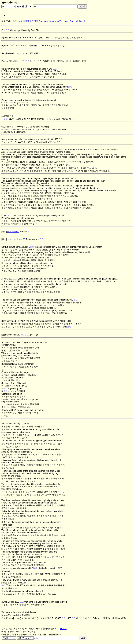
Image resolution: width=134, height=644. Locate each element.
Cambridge (44, 21)
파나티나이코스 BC (16, 239)
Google (82, 21)
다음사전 (34, 21)
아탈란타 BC (13, 231)
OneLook (74, 21)
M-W (52, 21)
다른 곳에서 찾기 (9, 21)
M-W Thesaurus (62, 21)
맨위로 (63, 629)
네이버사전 (24, 21)
